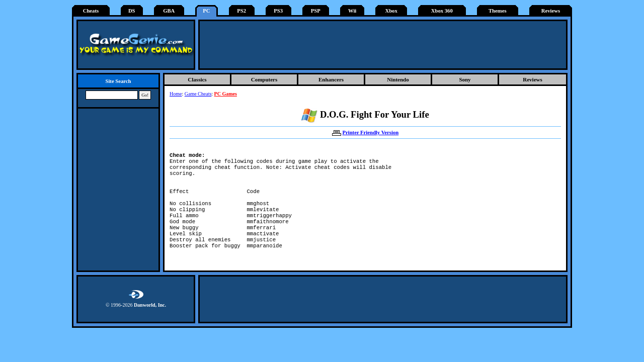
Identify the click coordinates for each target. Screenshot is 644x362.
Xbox (391, 11)
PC (206, 11)
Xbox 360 (442, 11)
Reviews (551, 11)
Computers (264, 79)
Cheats (91, 11)
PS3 (278, 11)
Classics (197, 79)
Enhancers (331, 79)
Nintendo (398, 79)
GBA (169, 11)
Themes (498, 11)
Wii (352, 11)
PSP (316, 11)
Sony (465, 79)
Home (176, 94)
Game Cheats (198, 94)
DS (132, 11)
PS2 (242, 11)
